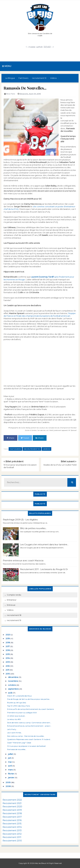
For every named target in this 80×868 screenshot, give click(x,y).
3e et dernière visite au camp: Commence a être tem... (29, 723)
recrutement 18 (14, 615)
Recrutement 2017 (12, 817)
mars (11, 770)
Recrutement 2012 (12, 834)
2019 (8, 638)
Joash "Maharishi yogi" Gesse (19, 743)
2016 (8, 650)
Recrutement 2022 (12, 800)
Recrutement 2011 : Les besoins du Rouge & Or (44, 569)
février (11, 774)
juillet (11, 754)
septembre (14, 689)
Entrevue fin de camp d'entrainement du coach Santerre (30, 709)
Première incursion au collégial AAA (22, 713)
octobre (12, 685)
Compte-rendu (14, 595)
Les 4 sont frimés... (15, 733)
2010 (8, 674)
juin (10, 758)
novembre (13, 681)
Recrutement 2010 (12, 841)
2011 (8, 670)
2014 (8, 658)
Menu (7, 66)
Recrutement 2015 (12, 824)
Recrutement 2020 (12, 807)
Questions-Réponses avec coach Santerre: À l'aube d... (29, 739)
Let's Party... (12, 729)
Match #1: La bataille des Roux (19, 696)
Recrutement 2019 (12, 810)
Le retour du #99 (14, 719)
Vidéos (46, 449)
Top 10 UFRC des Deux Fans (19, 706)
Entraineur (12, 600)
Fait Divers (15, 449)
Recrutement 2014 (12, 827)
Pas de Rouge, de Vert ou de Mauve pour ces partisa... (29, 699)
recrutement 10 (32, 449)
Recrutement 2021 (12, 803)
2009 (8, 782)
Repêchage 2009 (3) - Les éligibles (20, 520)
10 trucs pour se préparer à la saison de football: (27, 746)
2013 (8, 662)
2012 (8, 666)
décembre (13, 677)
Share (11, 438)
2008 (8, 786)
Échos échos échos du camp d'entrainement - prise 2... (29, 726)
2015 (8, 654)
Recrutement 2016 (12, 820)
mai (10, 762)
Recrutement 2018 (12, 813)
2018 (8, 642)
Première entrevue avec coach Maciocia (23, 561)
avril (10, 766)
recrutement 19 (14, 620)
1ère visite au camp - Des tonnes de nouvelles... (26, 736)
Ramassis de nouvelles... (17, 749)
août (10, 693)
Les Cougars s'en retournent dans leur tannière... (44, 545)
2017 (8, 646)
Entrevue (11, 605)
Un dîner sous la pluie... (17, 716)
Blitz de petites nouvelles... (33, 528)
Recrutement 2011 (12, 837)
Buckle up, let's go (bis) (17, 703)
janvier (11, 778)
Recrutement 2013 (12, 830)
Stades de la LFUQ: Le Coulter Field (60, 465)
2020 (8, 635)
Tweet (25, 438)
